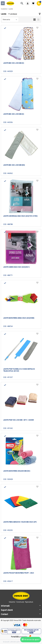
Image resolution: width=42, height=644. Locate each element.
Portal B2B (15, 637)
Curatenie (4, 9)
